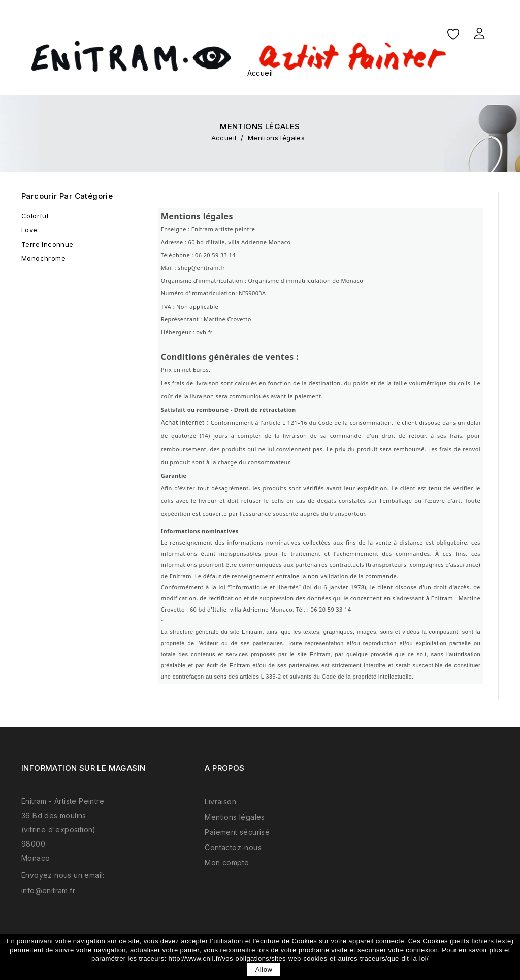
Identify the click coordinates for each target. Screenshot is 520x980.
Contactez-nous (233, 847)
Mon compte (227, 863)
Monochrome (43, 258)
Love (29, 230)
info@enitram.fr (48, 890)
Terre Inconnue (47, 244)
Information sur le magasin (83, 768)
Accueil (260, 73)
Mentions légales (235, 817)
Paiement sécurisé (237, 832)
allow (264, 970)
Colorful (35, 216)
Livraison (220, 802)
